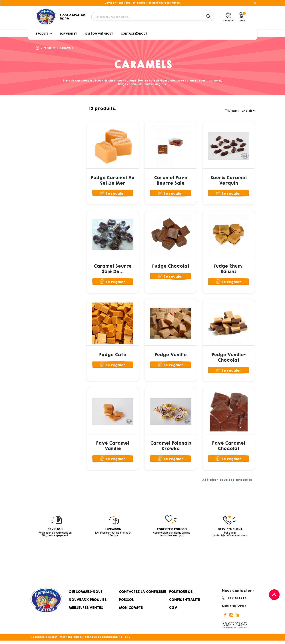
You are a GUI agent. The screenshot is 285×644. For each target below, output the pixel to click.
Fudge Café (113, 356)
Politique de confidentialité (104, 640)
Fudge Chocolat (171, 267)
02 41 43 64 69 (237, 601)
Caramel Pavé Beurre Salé (171, 180)
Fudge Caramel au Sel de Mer (113, 180)
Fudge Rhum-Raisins (228, 270)
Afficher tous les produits (227, 483)
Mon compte (131, 611)
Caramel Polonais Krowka (171, 448)
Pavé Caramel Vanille (113, 448)
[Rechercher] (153, 17)
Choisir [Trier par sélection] (248, 111)
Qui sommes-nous (85, 595)
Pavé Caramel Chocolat (229, 448)
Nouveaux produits (88, 603)
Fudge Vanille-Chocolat (229, 359)
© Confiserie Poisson (44, 640)
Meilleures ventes (86, 611)
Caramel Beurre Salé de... (113, 270)
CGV (173, 611)
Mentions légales (71, 640)
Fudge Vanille (171, 356)
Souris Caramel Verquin (228, 180)
